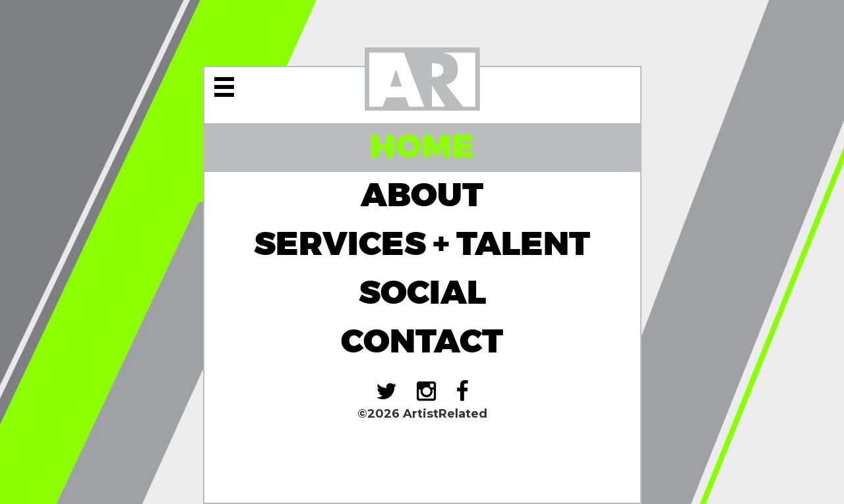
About (422, 196)
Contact (422, 342)
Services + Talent (422, 245)
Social (422, 294)
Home (422, 147)
